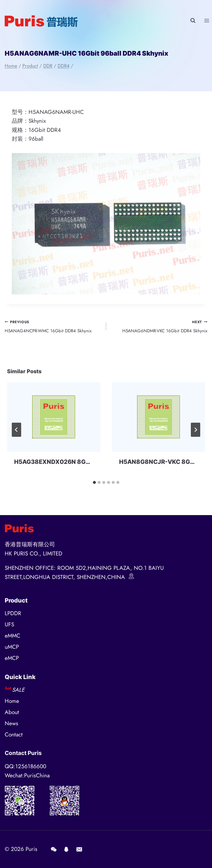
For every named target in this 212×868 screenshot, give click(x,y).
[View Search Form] (193, 21)
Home (12, 701)
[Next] (196, 430)
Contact (14, 735)
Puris (31, 849)
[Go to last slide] (16, 430)
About (12, 712)
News (11, 723)
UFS (9, 624)
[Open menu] (207, 20)
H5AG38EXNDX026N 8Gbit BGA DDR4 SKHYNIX (84, 462)
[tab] (94, 482)
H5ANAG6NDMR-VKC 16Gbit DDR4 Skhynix (159, 326)
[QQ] (66, 849)
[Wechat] (54, 849)
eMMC (12, 636)
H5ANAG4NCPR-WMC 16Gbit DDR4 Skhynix (53, 326)
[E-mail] (79, 849)
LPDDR (13, 613)
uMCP (12, 647)
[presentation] (54, 417)
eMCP (12, 658)
